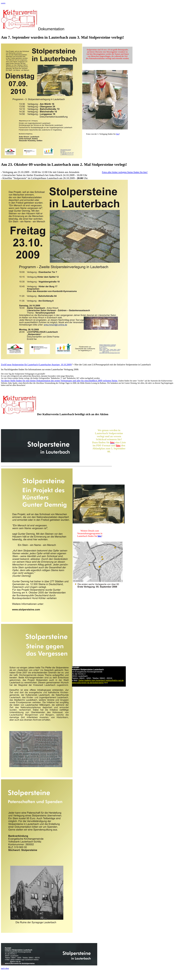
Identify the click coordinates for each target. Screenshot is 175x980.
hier (118, 134)
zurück (3, 3)
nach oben (5, 968)
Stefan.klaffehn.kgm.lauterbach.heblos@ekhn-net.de (101, 680)
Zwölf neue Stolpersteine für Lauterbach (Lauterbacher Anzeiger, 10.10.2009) (36, 365)
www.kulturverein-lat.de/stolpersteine (88, 683)
